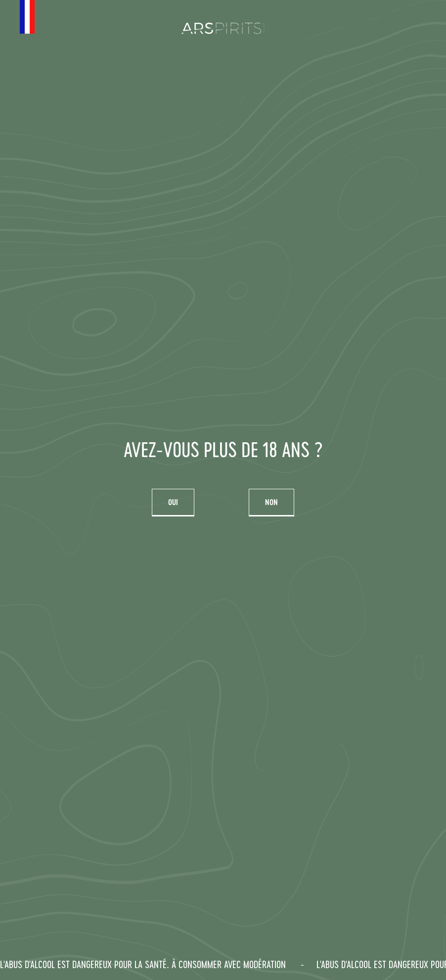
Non (271, 502)
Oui (173, 502)
